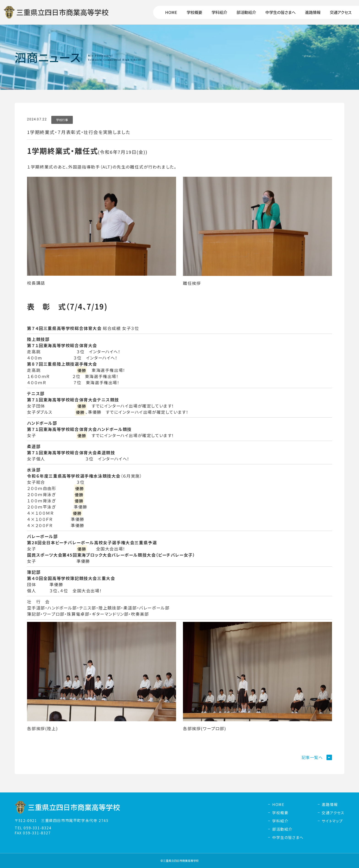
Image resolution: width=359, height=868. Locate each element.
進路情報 (330, 804)
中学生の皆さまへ (288, 837)
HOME (278, 804)
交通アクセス (333, 813)
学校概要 (280, 813)
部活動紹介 (282, 829)
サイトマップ (332, 821)
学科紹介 (280, 821)
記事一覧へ (312, 757)
